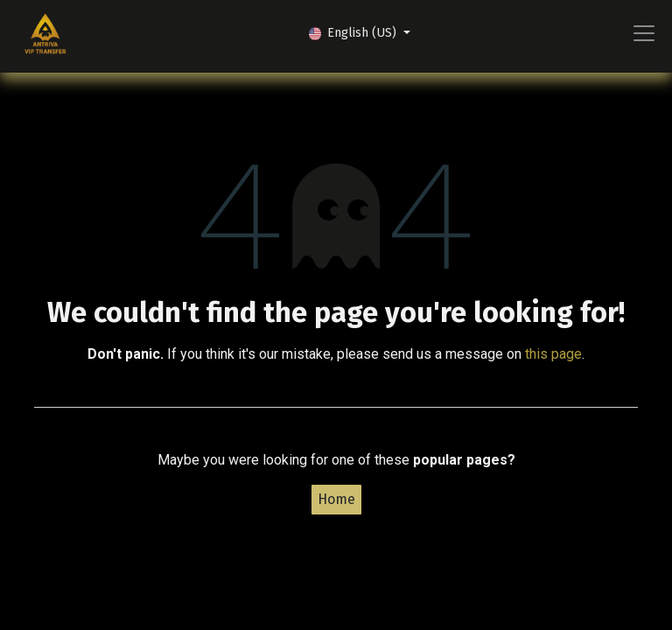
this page (553, 354)
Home (336, 499)
